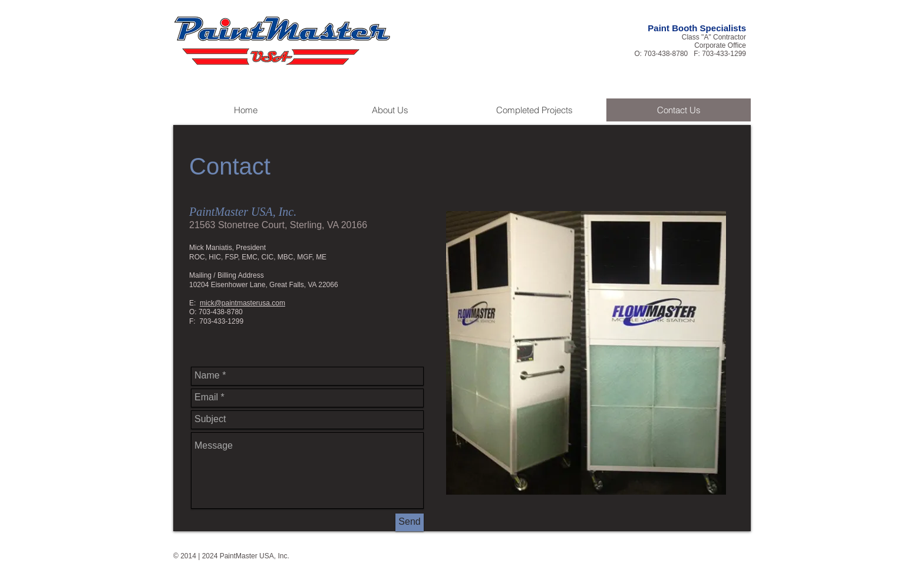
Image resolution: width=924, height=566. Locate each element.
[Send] (410, 522)
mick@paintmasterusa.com (242, 303)
